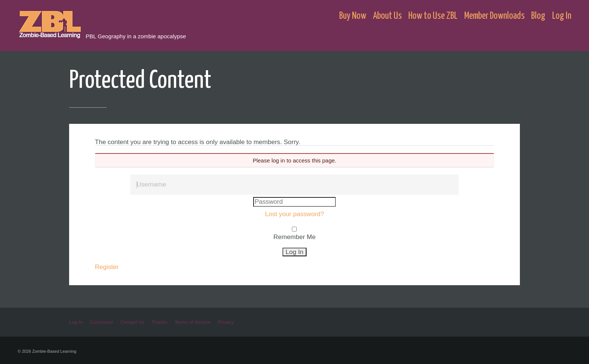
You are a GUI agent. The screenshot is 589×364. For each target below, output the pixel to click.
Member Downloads (495, 16)
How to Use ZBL (433, 16)
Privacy (226, 322)
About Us (387, 16)
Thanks (159, 322)
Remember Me (294, 237)
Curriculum (102, 322)
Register (107, 267)
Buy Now (353, 16)
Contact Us (132, 322)
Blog (538, 16)
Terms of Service (193, 322)
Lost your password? (295, 214)
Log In (562, 16)
